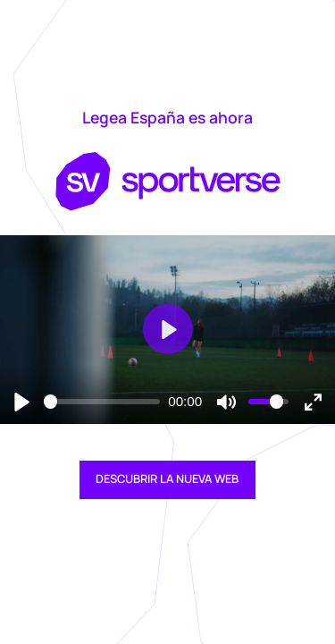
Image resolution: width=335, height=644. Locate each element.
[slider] (102, 402)
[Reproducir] (22, 401)
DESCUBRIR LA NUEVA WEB (167, 479)
